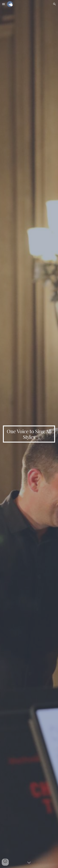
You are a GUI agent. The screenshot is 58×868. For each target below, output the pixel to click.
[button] (3, 4)
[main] (29, 434)
